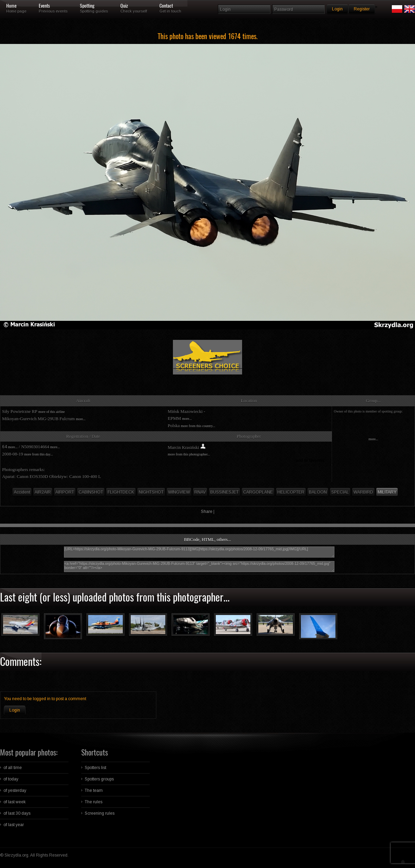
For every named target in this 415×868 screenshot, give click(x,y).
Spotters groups (99, 779)
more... (81, 419)
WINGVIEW (179, 492)
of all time (13, 768)
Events (44, 6)
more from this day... (39, 454)
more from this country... (198, 426)
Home (11, 6)
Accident (22, 492)
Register (362, 9)
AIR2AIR (43, 492)
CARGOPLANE (258, 492)
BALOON (318, 492)
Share (207, 512)
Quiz (124, 6)
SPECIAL (340, 492)
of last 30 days (17, 813)
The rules (94, 802)
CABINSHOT (91, 492)
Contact (166, 6)
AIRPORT (65, 492)
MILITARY (387, 492)
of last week (15, 802)
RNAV (200, 492)
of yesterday (15, 790)
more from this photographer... (189, 454)
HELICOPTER (291, 492)
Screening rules (100, 813)
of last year (14, 825)
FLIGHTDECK (121, 492)
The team (94, 790)
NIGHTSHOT (151, 492)
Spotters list (95, 768)
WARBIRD (363, 492)
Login (15, 710)
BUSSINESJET (224, 492)
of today (11, 779)
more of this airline (52, 412)
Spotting (87, 6)
